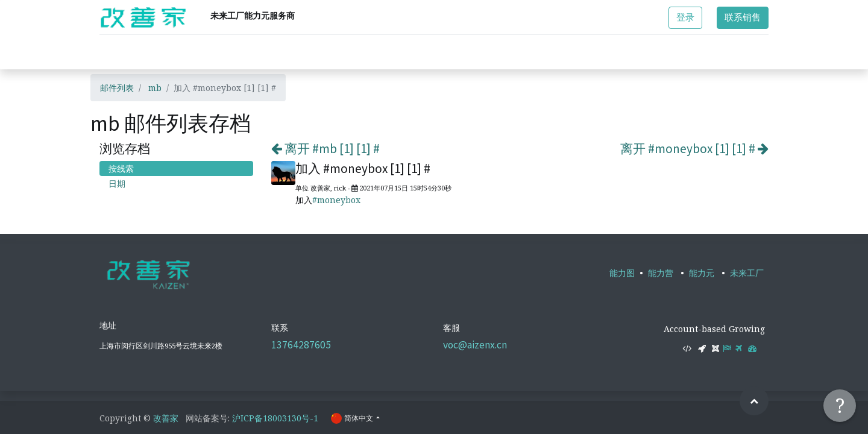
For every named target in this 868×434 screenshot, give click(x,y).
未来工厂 (747, 273)
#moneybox (336, 200)
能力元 (702, 273)
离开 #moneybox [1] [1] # (694, 149)
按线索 (121, 168)
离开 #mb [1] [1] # (325, 149)
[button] (754, 401)
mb (155, 88)
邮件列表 (117, 88)
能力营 (661, 273)
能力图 (622, 273)
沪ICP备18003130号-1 (275, 418)
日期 (117, 184)
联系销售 (743, 17)
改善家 (166, 418)
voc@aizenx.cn (475, 345)
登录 (685, 17)
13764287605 (301, 345)
